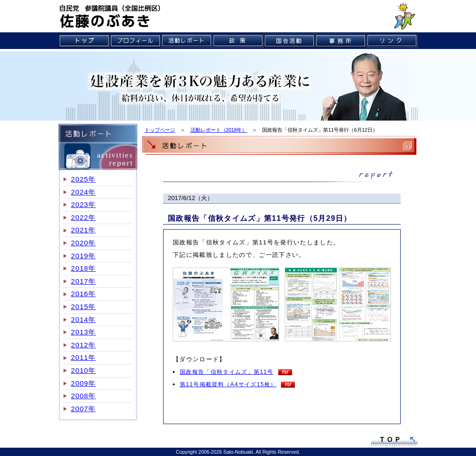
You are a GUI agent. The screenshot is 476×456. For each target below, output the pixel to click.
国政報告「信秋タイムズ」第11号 (227, 372)
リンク (392, 41)
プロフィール (136, 41)
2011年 (84, 357)
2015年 (84, 307)
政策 (238, 41)
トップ (84, 41)
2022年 (84, 217)
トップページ (160, 130)
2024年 (84, 192)
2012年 (84, 345)
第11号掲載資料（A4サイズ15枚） (228, 384)
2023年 (84, 204)
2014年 (84, 319)
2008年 (84, 396)
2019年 (84, 256)
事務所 (341, 41)
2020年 (84, 243)
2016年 (84, 294)
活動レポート (187, 41)
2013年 (84, 332)
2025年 (84, 179)
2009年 (84, 383)
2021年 (84, 230)
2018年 (84, 268)
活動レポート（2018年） (219, 130)
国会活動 (290, 41)
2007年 (84, 409)
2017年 (84, 281)
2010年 (84, 370)
